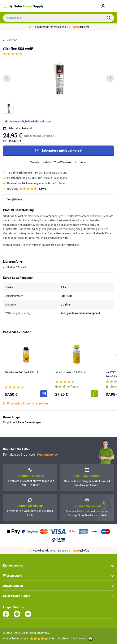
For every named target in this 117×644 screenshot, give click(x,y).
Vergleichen (15, 199)
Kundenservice (48, 455)
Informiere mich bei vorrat (59, 150)
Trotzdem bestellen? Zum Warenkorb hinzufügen (59, 162)
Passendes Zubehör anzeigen (25, 404)
